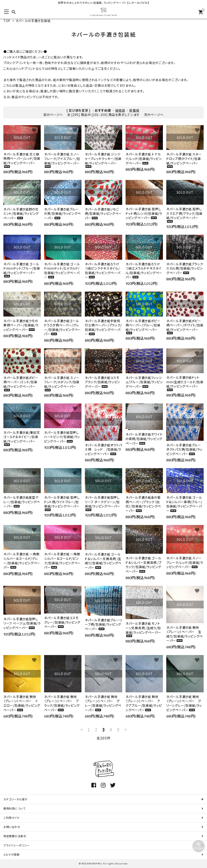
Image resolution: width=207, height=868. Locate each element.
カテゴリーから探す (15, 799)
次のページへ (154, 115)
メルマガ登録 (11, 854)
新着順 (134, 110)
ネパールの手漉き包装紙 (33, 21)
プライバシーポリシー (17, 845)
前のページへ (53, 115)
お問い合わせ (12, 827)
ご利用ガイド (11, 818)
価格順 (120, 110)
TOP (7, 21)
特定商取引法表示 (15, 836)
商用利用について (15, 808)
